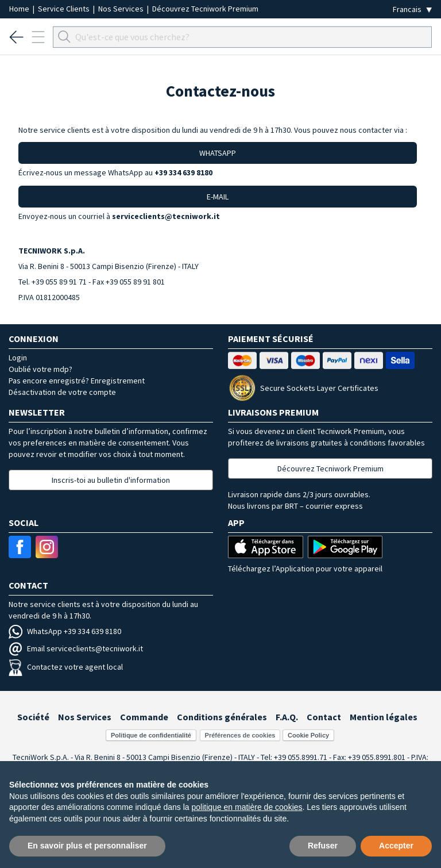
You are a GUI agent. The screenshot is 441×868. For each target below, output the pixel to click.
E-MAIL (218, 197)
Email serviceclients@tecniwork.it (76, 648)
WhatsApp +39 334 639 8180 (65, 631)
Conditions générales (222, 717)
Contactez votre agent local (66, 667)
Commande (144, 717)
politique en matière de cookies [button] (247, 807)
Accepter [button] (396, 846)
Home (20, 9)
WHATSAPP (218, 153)
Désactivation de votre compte (62, 392)
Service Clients (65, 9)
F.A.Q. (287, 717)
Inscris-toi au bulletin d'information (111, 480)
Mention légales (384, 717)
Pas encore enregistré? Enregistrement (77, 381)
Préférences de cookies (240, 735)
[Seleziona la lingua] (412, 9)
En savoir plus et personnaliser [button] (87, 846)
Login (18, 358)
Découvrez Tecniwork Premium (205, 9)
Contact (324, 717)
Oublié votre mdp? (40, 369)
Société (33, 717)
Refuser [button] (323, 846)
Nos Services (122, 9)
